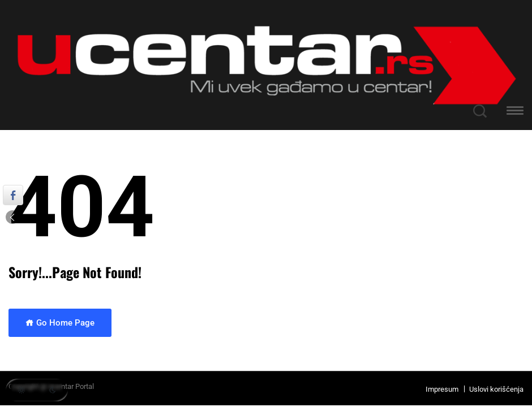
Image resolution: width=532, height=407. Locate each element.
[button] (515, 112)
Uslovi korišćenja (496, 389)
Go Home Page (60, 323)
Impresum (442, 389)
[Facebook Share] (13, 195)
